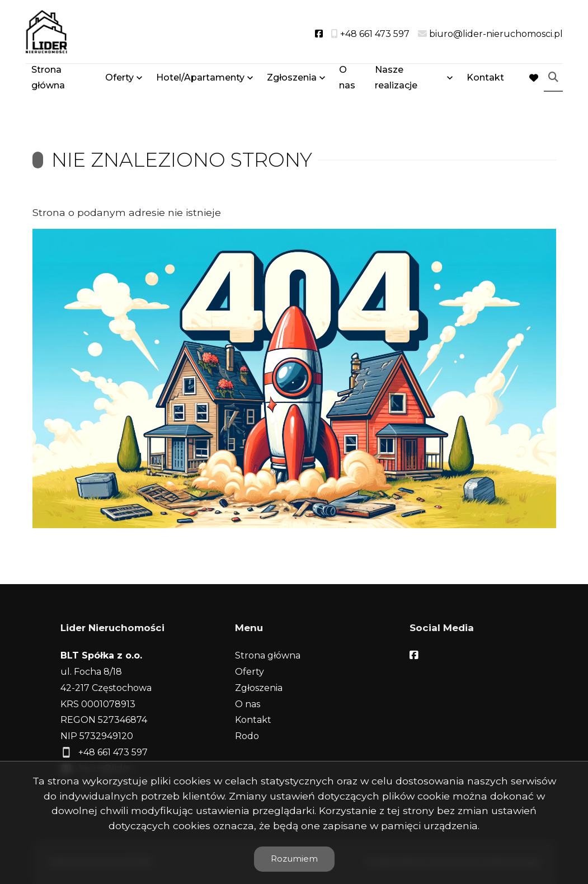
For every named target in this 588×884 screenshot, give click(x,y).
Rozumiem (294, 859)
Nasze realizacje (396, 79)
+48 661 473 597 (113, 752)
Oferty (119, 80)
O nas (347, 79)
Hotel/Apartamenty (200, 80)
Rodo (247, 736)
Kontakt (485, 80)
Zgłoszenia (292, 80)
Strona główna (48, 79)
